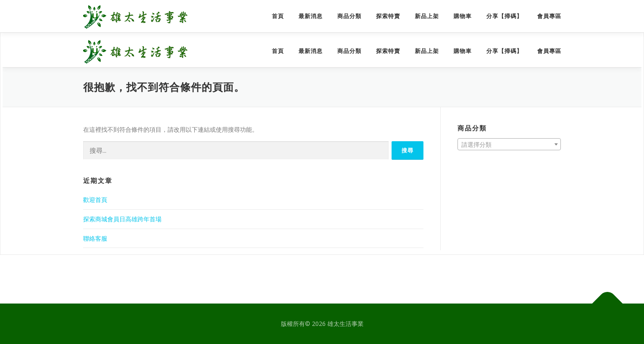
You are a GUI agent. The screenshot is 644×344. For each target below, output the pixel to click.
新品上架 (427, 16)
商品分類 (349, 16)
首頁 (278, 16)
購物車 (463, 16)
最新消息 (311, 16)
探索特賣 (388, 16)
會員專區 (549, 16)
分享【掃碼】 (504, 16)
